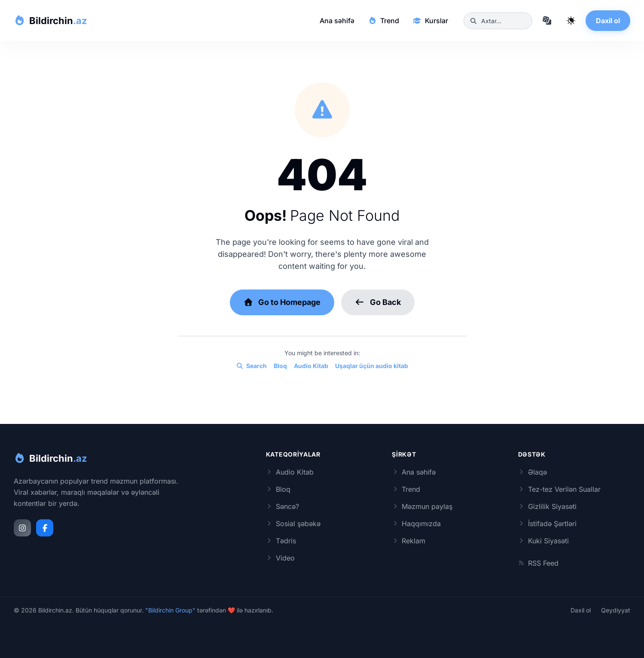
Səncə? (282, 506)
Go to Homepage (282, 302)
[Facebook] (45, 528)
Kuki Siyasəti (543, 541)
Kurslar (430, 21)
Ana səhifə (337, 21)
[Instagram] (22, 528)
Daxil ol (608, 21)
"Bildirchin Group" (170, 610)
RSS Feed (538, 563)
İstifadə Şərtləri (547, 524)
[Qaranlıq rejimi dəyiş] (571, 21)
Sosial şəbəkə (293, 524)
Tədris (281, 541)
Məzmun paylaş (422, 506)
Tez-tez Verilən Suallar (559, 489)
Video (280, 558)
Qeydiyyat (616, 610)
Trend (384, 21)
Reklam (409, 541)
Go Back (378, 302)
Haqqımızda (416, 524)
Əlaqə (533, 472)
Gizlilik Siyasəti (547, 506)
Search (252, 366)
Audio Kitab (311, 366)
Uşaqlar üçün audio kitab (372, 366)
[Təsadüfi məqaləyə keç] (547, 21)
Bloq (280, 366)
